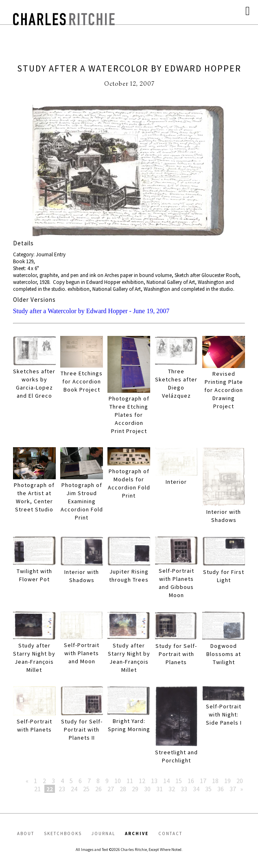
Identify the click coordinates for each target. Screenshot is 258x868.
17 (203, 781)
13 (154, 781)
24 (74, 789)
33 (184, 789)
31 (160, 789)
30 (147, 789)
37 (233, 789)
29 (135, 789)
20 (240, 781)
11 (130, 781)
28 (123, 789)
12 (142, 781)
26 (98, 789)
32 (172, 789)
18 (215, 781)
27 (111, 789)
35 (208, 789)
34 (196, 789)
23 (62, 789)
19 (227, 781)
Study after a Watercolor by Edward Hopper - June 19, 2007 (91, 311)
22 (50, 789)
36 (221, 789)
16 (191, 781)
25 (86, 789)
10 (118, 781)
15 (179, 781)
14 (166, 781)
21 (37, 789)
